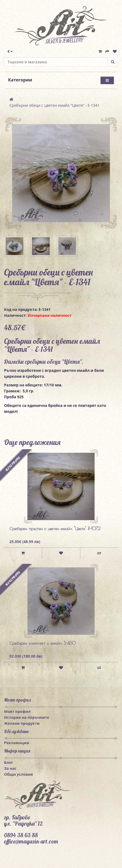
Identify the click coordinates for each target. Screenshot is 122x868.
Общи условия (18, 774)
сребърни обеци (43, 362)
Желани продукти (22, 723)
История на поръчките (27, 717)
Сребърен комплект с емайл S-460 (42, 643)
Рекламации (17, 743)
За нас (10, 768)
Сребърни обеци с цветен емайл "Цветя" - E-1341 (54, 105)
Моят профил (17, 711)
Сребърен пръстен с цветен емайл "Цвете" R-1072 (55, 529)
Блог (8, 762)
